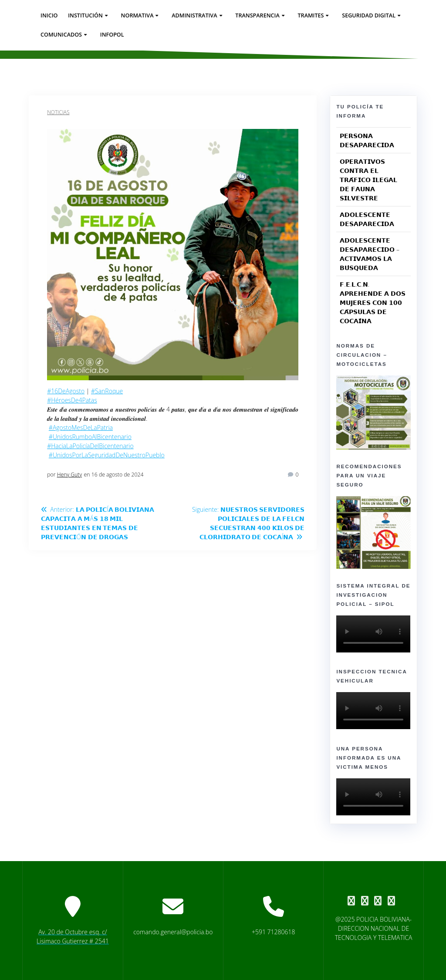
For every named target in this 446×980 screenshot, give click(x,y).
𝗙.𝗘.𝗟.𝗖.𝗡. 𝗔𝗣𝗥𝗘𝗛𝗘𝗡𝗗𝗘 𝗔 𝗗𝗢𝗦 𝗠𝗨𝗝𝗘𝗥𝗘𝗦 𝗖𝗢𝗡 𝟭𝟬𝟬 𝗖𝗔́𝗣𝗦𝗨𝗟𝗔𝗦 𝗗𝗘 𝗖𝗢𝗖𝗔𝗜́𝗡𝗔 (372, 302)
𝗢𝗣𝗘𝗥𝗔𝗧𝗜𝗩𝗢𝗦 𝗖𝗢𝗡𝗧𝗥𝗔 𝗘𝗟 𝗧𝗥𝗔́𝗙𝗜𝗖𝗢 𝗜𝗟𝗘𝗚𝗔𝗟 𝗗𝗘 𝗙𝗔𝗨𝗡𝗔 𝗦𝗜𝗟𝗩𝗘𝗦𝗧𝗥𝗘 (368, 180)
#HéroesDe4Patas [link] (72, 400)
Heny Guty (69, 475)
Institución (85, 15)
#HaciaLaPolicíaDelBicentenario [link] (90, 446)
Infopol (112, 35)
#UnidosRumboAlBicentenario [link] (90, 437)
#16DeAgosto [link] (66, 391)
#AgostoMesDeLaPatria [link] (81, 427)
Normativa (137, 15)
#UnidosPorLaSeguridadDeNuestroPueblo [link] (107, 455)
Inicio (49, 15)
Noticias (58, 112)
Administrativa (194, 15)
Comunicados (61, 35)
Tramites (311, 15)
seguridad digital (369, 15)
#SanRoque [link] (107, 391)
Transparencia (257, 15)
